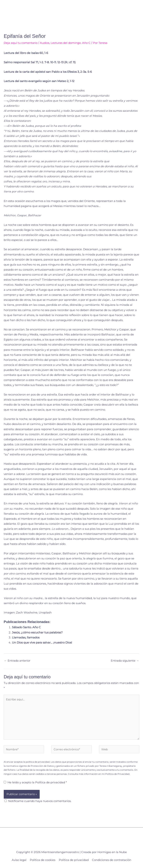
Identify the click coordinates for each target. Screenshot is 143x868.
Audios (45, 43)
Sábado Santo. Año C (26, 627)
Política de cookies (43, 860)
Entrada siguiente (125, 661)
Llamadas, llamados (26, 638)
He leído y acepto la (35, 782)
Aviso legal (19, 860)
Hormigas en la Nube (112, 852)
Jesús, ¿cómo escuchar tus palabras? (37, 632)
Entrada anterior (17, 661)
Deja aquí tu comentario (21, 43)
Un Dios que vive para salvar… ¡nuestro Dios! (42, 643)
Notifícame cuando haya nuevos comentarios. (40, 801)
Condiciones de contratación (112, 860)
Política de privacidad (50, 782)
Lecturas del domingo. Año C (71, 43)
